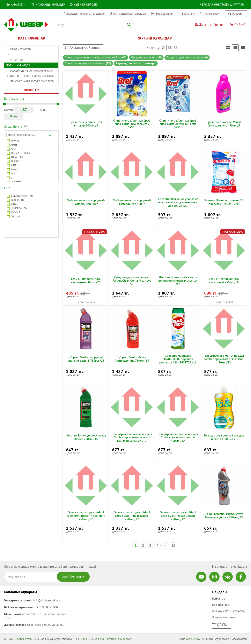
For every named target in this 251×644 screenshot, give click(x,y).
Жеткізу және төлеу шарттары (222, 4)
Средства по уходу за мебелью (88, 63)
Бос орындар (162, 13)
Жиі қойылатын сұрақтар (128, 13)
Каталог (16, 4)
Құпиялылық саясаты (120, 639)
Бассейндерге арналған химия (30, 70)
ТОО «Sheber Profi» (20, 639)
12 (173, 545)
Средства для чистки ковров (187, 57)
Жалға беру (209, 13)
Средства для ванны (146, 57)
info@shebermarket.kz (47, 600)
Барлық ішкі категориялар (136, 63)
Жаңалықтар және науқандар (84, 13)
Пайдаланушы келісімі (90, 639)
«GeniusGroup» (195, 639)
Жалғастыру (73, 577)
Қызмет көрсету (84, 4)
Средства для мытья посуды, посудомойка (95, 57)
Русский (235, 13)
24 (164, 47)
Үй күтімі (15, 60)
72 (175, 47)
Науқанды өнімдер (48, 4)
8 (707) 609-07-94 (47, 607)
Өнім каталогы (19, 49)
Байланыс (186, 13)
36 (170, 47)
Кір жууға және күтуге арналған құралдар (33, 81)
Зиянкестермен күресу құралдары (32, 76)
